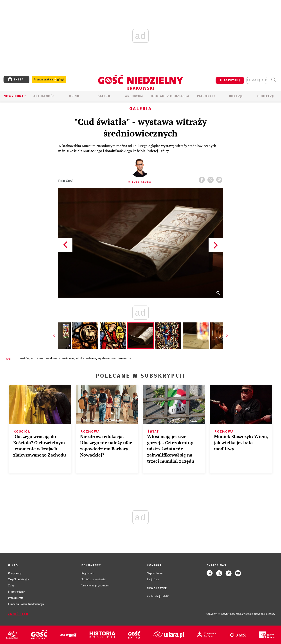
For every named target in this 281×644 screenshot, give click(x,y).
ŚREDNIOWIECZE (121, 358)
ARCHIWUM (134, 96)
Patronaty (206, 96)
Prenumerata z (49, 80)
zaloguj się (257, 80)
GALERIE (104, 96)
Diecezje (236, 96)
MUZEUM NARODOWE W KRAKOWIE (52, 358)
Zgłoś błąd (18, 614)
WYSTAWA (104, 358)
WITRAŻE (91, 358)
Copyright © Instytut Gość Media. (225, 614)
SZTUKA (80, 358)
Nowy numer (15, 96)
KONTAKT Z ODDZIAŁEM (170, 96)
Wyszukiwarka (273, 80)
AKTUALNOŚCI (45, 96)
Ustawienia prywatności (95, 585)
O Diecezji (266, 96)
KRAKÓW (24, 358)
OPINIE (74, 96)
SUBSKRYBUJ (230, 80)
